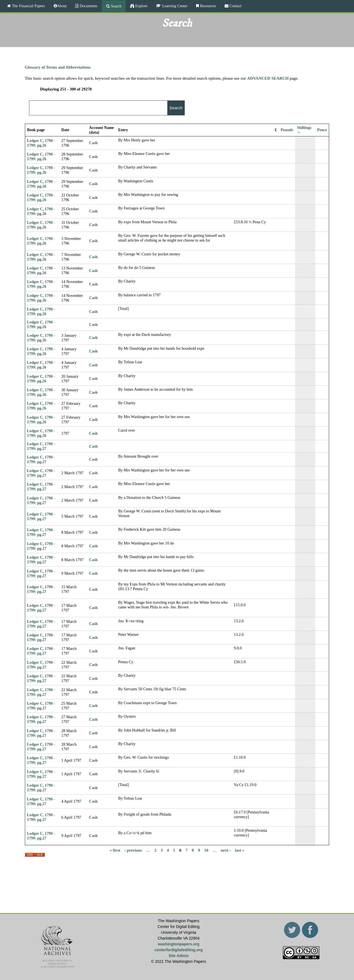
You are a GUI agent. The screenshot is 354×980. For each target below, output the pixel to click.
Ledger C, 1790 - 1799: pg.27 (41, 446)
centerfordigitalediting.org (179, 950)
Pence (322, 130)
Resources (207, 6)
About (62, 6)
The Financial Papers (28, 6)
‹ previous (133, 850)
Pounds (287, 130)
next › (226, 850)
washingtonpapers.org (179, 944)
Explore (141, 6)
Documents (88, 6)
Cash (93, 143)
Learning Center (174, 6)
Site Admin (179, 956)
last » (240, 850)
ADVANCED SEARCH (268, 78)
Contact (235, 6)
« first (115, 850)
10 (206, 850)
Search (116, 6)
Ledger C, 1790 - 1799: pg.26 (41, 143)
